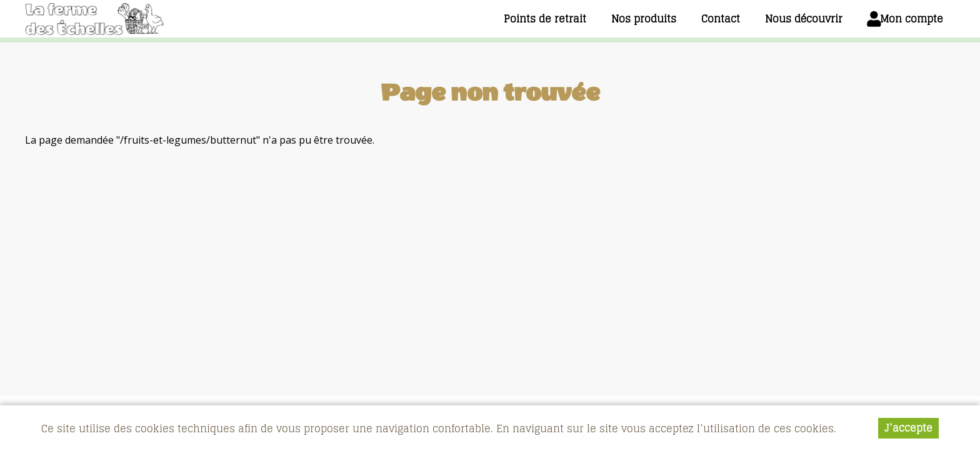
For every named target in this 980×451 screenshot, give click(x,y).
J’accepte (908, 430)
